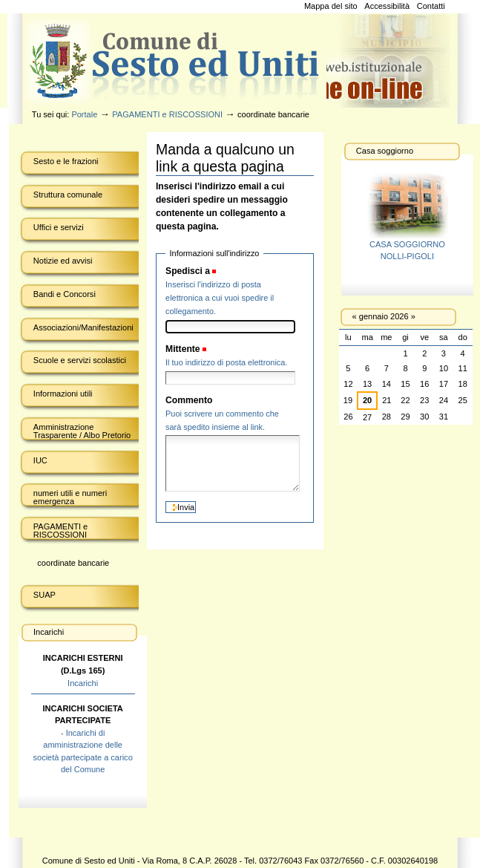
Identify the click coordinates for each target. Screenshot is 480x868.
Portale (84, 114)
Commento (189, 400)
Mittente (183, 349)
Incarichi (83, 683)
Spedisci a (188, 271)
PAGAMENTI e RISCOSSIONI (167, 114)
